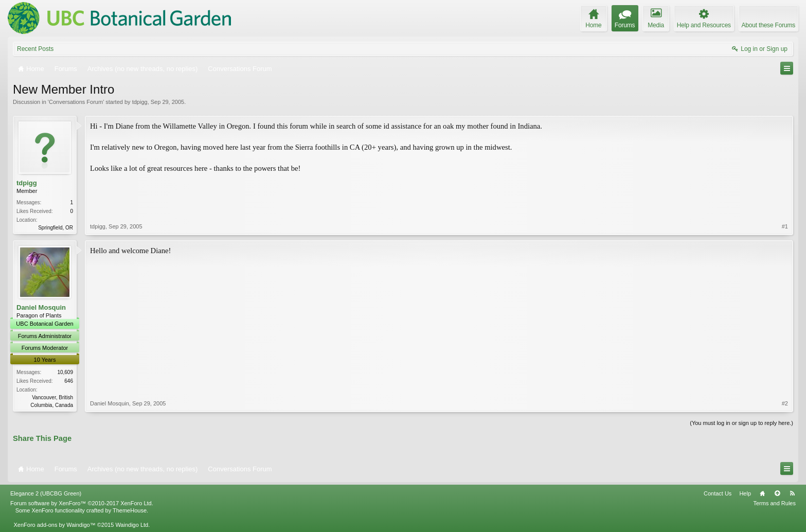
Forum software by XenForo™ (82, 503)
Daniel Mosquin (41, 307)
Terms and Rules (774, 503)
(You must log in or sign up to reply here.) (741, 423)
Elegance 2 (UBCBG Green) (46, 493)
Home (762, 493)
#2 (785, 403)
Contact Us (718, 493)
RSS (792, 493)
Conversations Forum (76, 102)
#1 (785, 226)
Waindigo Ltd (132, 525)
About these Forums (768, 25)
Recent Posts (35, 49)
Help (745, 493)
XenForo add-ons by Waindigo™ (54, 525)
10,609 (65, 372)
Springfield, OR (56, 228)
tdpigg (140, 102)
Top (777, 493)
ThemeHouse (130, 510)
